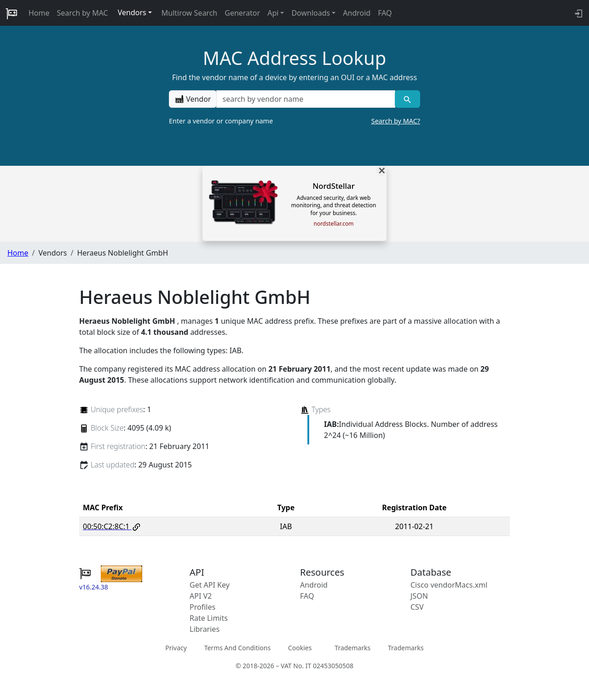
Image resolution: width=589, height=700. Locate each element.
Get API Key (210, 585)
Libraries (205, 629)
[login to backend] (578, 13)
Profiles (202, 607)
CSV (417, 607)
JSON (419, 596)
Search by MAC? (396, 121)
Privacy (176, 648)
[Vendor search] (407, 99)
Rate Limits (209, 618)
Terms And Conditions (237, 648)
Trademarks (352, 648)
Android (357, 13)
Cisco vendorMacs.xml (449, 585)
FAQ (385, 13)
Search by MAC (83, 13)
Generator (242, 13)
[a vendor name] (306, 99)
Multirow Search (189, 13)
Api (273, 13)
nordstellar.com (333, 224)
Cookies (300, 648)
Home (39, 13)
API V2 (201, 596)
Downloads (311, 13)
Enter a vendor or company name (294, 121)
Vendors (132, 12)
